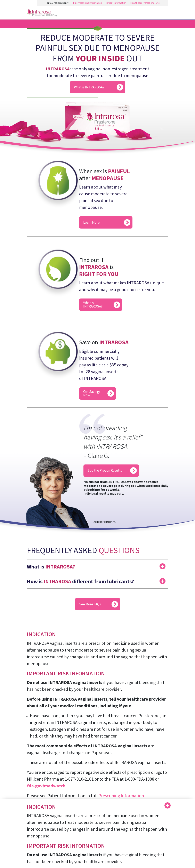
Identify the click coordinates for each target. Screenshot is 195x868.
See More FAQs (90, 604)
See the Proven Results (105, 470)
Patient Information (116, 3)
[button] (98, 565)
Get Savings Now (92, 393)
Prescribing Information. (122, 796)
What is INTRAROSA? (89, 87)
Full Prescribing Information (88, 3)
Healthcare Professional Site (145, 3)
